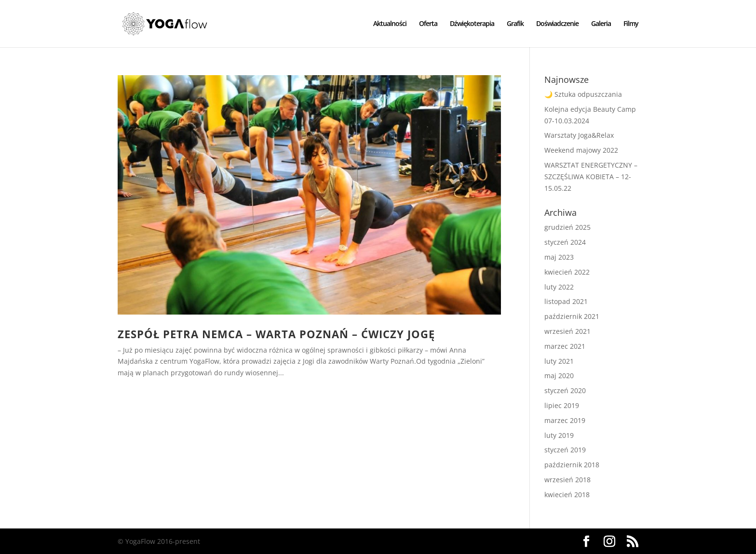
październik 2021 (572, 316)
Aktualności (390, 24)
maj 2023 (559, 257)
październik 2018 (572, 465)
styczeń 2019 (565, 450)
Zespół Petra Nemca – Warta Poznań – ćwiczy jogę (276, 334)
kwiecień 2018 (567, 495)
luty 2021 (559, 361)
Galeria (601, 24)
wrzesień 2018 (567, 480)
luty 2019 (559, 435)
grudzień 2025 (567, 227)
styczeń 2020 (565, 390)
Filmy (631, 24)
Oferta (428, 24)
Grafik (515, 24)
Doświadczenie (557, 24)
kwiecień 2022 (567, 272)
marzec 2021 (565, 346)
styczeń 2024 (565, 242)
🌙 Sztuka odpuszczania (583, 94)
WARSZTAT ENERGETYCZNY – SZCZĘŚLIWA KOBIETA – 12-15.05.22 (591, 177)
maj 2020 (559, 376)
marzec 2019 (565, 420)
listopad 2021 (566, 301)
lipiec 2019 (562, 405)
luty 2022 (559, 287)
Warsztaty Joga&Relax (579, 135)
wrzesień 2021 (567, 331)
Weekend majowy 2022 (581, 150)
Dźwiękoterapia (472, 24)
